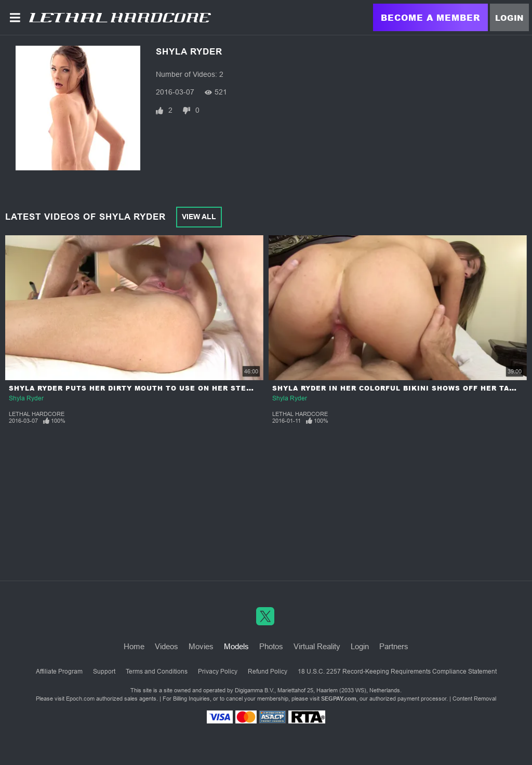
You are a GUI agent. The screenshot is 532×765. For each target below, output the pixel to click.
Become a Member (430, 17)
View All (199, 217)
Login (509, 18)
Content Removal (474, 699)
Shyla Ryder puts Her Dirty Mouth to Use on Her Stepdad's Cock (154, 388)
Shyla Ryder (26, 398)
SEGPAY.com (339, 699)
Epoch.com (80, 699)
